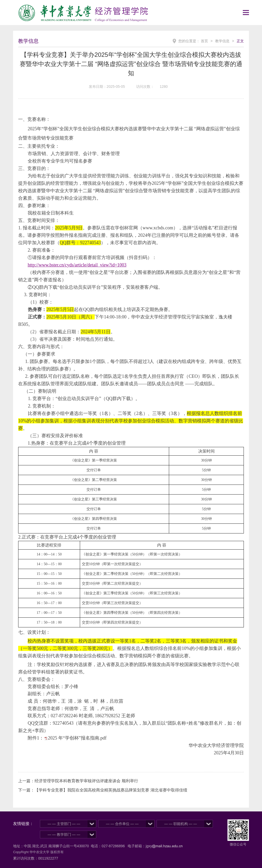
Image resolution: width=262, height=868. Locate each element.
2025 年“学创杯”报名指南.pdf (77, 738)
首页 (204, 41)
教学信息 (222, 41)
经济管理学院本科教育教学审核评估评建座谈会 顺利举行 (86, 781)
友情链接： (23, 824)
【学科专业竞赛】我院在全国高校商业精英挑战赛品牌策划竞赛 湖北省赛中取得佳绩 (111, 790)
